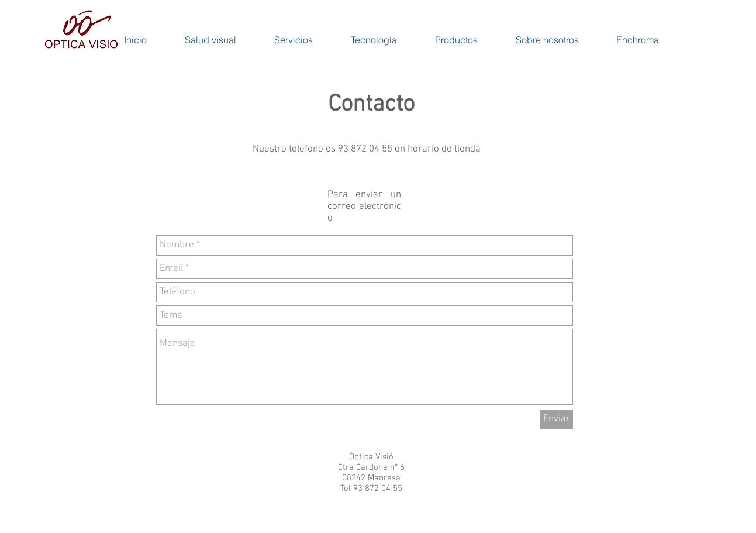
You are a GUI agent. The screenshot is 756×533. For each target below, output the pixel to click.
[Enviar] (557, 419)
